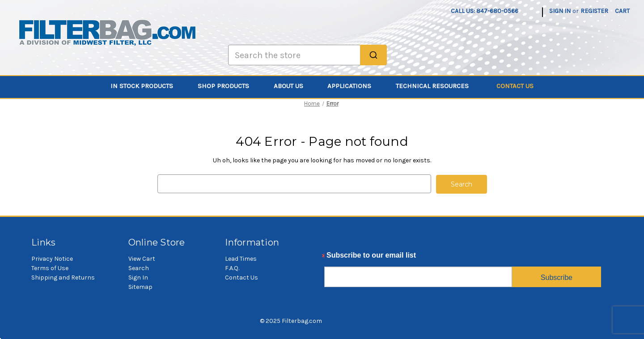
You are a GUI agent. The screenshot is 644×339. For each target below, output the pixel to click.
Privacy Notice (52, 258)
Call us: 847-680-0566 (485, 11)
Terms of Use (50, 268)
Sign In (138, 277)
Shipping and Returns (63, 277)
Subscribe (557, 277)
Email (334, 257)
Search (139, 268)
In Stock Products (147, 86)
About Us (294, 86)
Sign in (560, 11)
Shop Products (229, 86)
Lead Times (241, 258)
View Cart (142, 258)
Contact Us (515, 86)
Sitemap (140, 286)
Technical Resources (437, 86)
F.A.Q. (232, 268)
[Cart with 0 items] (622, 11)
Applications (354, 86)
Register (594, 11)
